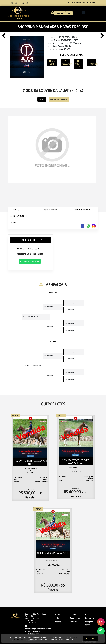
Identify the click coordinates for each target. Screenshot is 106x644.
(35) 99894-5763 (30, 261)
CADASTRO (60, 13)
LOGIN (69, 13)
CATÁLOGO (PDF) (79, 64)
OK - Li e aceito (91, 638)
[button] (14, 149)
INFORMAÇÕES (92, 63)
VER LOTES (52, 63)
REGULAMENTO (66, 63)
